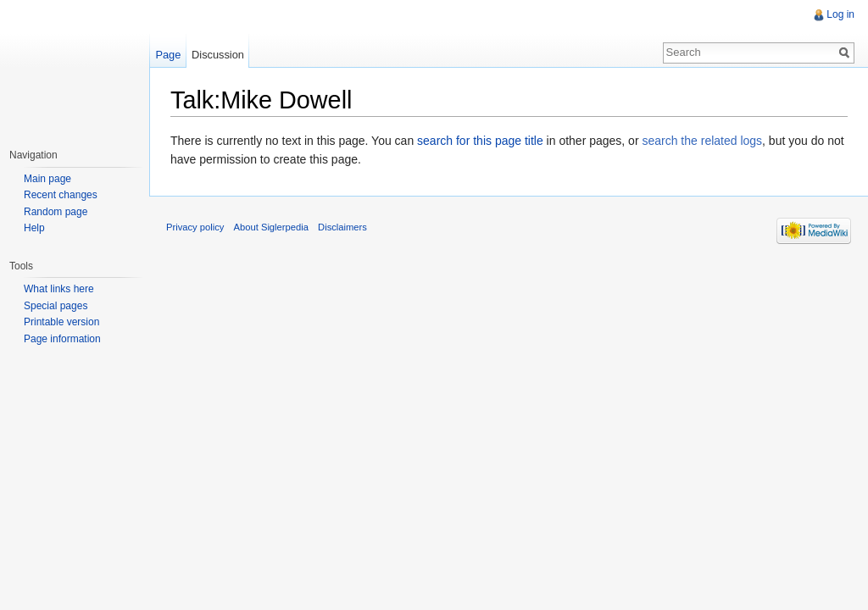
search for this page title (480, 141)
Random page (56, 212)
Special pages (56, 306)
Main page (47, 179)
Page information (62, 339)
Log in (840, 14)
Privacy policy (195, 227)
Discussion (218, 55)
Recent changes (61, 195)
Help (34, 228)
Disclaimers (342, 227)
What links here (59, 289)
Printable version (61, 322)
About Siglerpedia (271, 227)
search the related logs (702, 141)
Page (168, 55)
